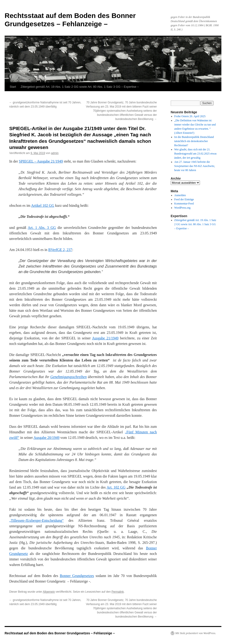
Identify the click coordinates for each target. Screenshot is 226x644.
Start (13, 87)
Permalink (117, 592)
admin (55, 153)
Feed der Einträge (184, 199)
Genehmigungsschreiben (68, 377)
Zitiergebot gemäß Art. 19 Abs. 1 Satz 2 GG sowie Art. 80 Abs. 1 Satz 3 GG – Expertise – (80, 87)
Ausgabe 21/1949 (105, 338)
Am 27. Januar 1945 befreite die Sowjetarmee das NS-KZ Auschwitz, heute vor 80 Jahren (195, 166)
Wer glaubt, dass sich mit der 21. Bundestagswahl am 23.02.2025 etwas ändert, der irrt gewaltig (196, 154)
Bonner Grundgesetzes (77, 576)
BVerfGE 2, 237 (60, 250)
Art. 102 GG (116, 487)
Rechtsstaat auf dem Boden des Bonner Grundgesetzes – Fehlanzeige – (60, 633)
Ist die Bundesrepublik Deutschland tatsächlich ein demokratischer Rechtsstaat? (194, 141)
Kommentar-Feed (184, 204)
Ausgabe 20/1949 (46, 438)
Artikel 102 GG (43, 205)
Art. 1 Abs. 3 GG (42, 228)
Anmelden (180, 195)
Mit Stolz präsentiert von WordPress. (196, 633)
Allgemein (49, 592)
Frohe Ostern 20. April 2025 (190, 116)
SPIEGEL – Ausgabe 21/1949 (41, 161)
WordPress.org (182, 208)
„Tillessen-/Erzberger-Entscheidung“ (36, 520)
